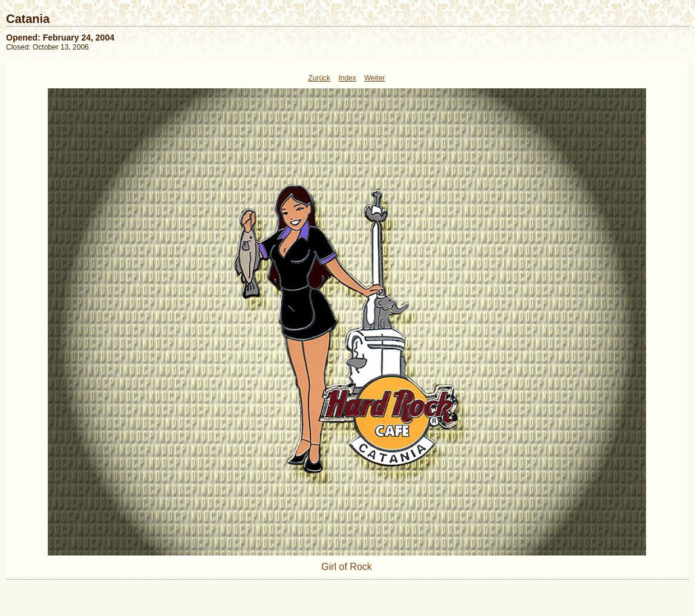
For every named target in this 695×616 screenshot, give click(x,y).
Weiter (374, 78)
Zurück (319, 78)
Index (347, 78)
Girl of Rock (347, 567)
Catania (28, 19)
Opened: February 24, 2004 (60, 38)
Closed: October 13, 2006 (47, 47)
